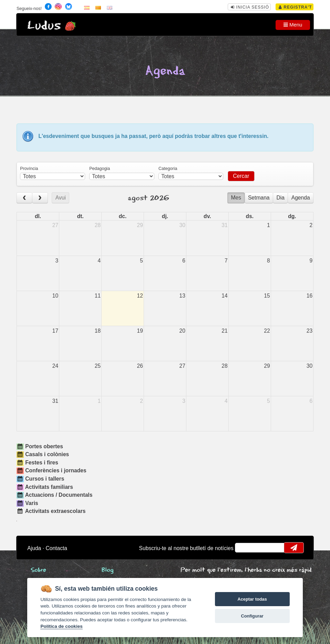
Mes (236, 198)
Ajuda (34, 548)
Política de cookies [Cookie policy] (61, 626)
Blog (108, 570)
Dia (280, 198)
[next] (40, 198)
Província (29, 169)
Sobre (38, 570)
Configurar (252, 616)
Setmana (259, 198)
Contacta (56, 548)
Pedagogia (100, 169)
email (245, 548)
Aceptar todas (252, 599)
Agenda (301, 198)
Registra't (295, 7)
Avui (61, 198)
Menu (293, 25)
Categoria (168, 169)
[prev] (24, 198)
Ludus (44, 26)
